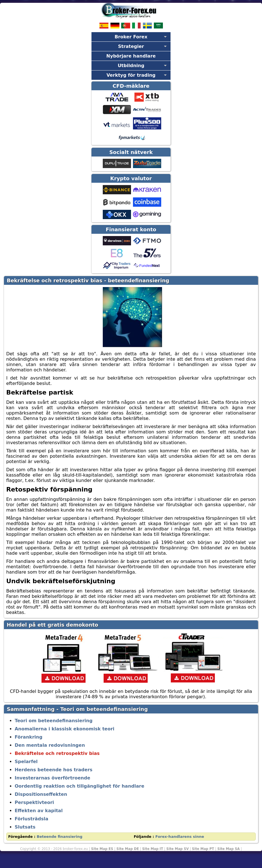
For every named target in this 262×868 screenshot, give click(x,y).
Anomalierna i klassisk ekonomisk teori (65, 729)
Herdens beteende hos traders (54, 770)
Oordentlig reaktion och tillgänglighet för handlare (79, 786)
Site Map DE (128, 849)
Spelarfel (26, 762)
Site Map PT (203, 849)
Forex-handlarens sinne (180, 837)
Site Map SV (177, 849)
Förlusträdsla (31, 819)
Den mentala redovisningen (50, 745)
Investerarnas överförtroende (53, 778)
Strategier (131, 46)
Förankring (29, 737)
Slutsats (25, 827)
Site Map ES (102, 849)
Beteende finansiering (60, 837)
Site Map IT (152, 849)
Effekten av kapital (39, 811)
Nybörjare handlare (131, 56)
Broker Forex (131, 37)
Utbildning (131, 66)
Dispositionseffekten (41, 794)
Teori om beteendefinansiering (54, 721)
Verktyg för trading (131, 75)
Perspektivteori (34, 802)
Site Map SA (229, 849)
